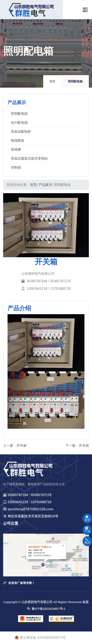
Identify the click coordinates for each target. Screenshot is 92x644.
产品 (87, 530)
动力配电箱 (19, 123)
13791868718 (41, 502)
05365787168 (18, 495)
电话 (87, 541)
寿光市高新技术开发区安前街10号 (33, 516)
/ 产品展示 (44, 185)
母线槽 (16, 149)
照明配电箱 (19, 114)
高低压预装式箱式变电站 (29, 158)
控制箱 (16, 167)
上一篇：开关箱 (15, 446)
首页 (52, 81)
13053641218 (18, 502)
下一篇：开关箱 (77, 446)
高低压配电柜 (21, 132)
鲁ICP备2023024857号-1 (49, 609)
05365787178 (41, 495)
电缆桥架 (18, 141)
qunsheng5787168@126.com (30, 509)
